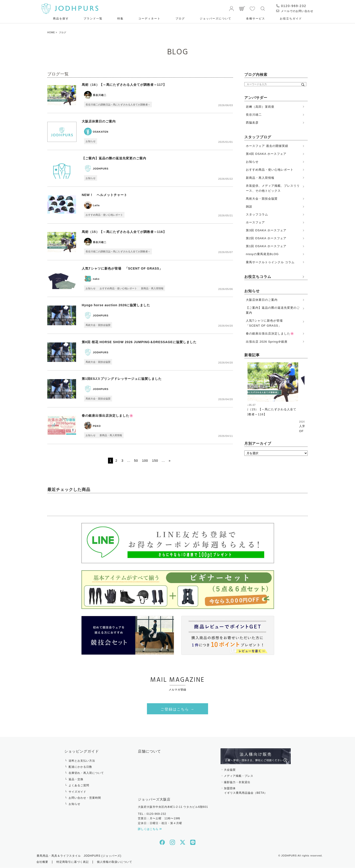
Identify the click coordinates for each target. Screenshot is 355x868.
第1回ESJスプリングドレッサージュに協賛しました (122, 379)
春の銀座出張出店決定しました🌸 (108, 416)
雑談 (249, 207)
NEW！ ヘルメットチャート (104, 195)
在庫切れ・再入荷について (86, 773)
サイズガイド (77, 792)
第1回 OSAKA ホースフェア (266, 246)
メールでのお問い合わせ (295, 11)
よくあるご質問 (79, 786)
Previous (244, 390)
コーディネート (149, 19)
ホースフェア (255, 222)
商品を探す (61, 19)
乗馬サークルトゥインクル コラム (270, 262)
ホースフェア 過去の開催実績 (267, 146)
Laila (96, 206)
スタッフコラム (257, 214)
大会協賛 (230, 770)
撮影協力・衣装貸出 (237, 782)
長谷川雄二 (100, 95)
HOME (51, 32)
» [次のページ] (170, 461)
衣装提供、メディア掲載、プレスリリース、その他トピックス (273, 188)
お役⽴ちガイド (291, 19)
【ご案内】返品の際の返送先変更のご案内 (114, 158)
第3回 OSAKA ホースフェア (266, 230)
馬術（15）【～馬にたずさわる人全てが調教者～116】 (124, 232)
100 (145, 461)
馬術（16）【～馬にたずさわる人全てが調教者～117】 (124, 85)
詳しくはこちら (150, 829)
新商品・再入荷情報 (152, 288)
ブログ (180, 19)
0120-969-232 (291, 6)
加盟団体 (256, 791)
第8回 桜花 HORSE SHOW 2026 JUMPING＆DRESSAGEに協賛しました (139, 342)
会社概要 (42, 862)
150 (155, 461)
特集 (120, 19)
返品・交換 (76, 780)
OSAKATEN (101, 132)
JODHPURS (101, 169)
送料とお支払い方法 (82, 761)
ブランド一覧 (93, 19)
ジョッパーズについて (216, 19)
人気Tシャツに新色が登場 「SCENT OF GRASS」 (122, 269)
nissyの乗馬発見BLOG (262, 254)
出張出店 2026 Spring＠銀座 (267, 342)
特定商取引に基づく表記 (73, 862)
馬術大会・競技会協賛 (98, 325)
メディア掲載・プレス (239, 776)
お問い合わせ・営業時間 (85, 798)
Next (305, 390)
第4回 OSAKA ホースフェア (266, 154)
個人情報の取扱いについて (115, 862)
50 (136, 461)
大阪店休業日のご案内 (99, 122)
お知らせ (91, 141)
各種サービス (256, 19)
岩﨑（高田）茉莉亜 (260, 107)
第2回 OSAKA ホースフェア (266, 238)
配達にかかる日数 (80, 767)
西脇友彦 (252, 123)
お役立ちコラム (258, 277)
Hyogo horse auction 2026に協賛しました (116, 305)
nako (96, 279)
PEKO (97, 426)
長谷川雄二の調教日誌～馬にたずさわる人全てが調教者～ (118, 105)
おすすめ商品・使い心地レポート (104, 215)
